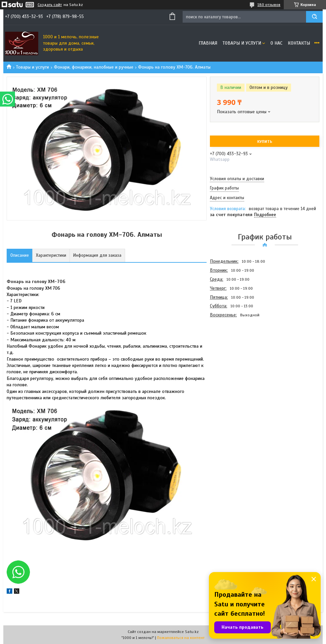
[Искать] (314, 17)
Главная (208, 43)
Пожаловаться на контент (181, 638)
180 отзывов (269, 5)
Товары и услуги (242, 43)
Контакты (299, 43)
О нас (276, 43)
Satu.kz (192, 632)
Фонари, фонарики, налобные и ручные (94, 67)
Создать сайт (50, 5)
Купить (265, 142)
